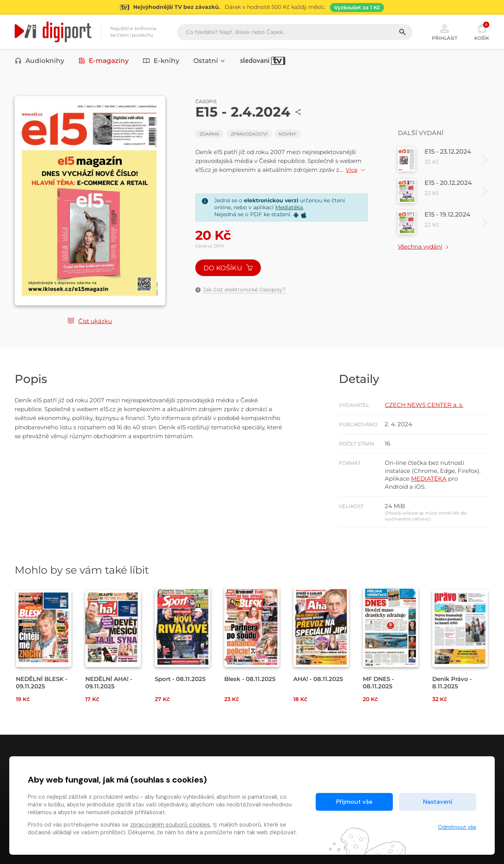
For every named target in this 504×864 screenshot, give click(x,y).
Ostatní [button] (210, 61)
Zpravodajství (249, 134)
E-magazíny (104, 61)
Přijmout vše (354, 802)
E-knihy (161, 61)
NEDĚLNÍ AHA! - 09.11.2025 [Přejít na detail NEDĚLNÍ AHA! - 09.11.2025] (109, 683)
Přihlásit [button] (445, 32)
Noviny (287, 134)
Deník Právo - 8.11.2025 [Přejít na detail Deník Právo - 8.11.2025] (452, 683)
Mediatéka (289, 207)
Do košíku (228, 268)
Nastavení (438, 802)
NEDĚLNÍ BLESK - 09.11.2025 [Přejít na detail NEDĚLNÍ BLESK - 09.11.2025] (42, 683)
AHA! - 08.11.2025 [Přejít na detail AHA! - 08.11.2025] (318, 679)
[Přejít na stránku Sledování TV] (252, 7)
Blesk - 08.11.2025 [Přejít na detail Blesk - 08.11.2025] (250, 679)
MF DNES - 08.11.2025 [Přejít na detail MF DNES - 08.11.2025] (378, 683)
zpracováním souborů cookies (170, 825)
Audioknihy (40, 61)
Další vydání (421, 133)
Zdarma (209, 134)
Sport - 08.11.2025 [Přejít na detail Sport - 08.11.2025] (180, 679)
